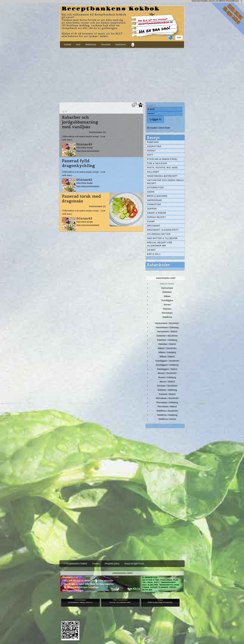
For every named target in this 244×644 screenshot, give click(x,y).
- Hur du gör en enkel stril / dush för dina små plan (87, 584)
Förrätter (154, 205)
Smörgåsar (154, 200)
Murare (167, 305)
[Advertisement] (122, 75)
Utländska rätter (159, 234)
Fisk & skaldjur (157, 163)
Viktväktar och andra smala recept (165, 182)
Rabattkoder (158, 265)
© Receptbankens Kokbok (75, 564)
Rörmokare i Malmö (167, 407)
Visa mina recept (84, 148)
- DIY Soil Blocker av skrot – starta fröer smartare (87, 581)
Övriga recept (156, 217)
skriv (78, 45)
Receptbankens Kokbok (111, 9)
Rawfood (153, 142)
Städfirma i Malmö (167, 419)
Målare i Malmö (167, 357)
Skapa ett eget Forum (134, 564)
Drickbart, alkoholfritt (163, 230)
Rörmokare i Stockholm (167, 398)
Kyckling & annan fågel (162, 159)
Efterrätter (155, 188)
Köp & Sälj (154, 254)
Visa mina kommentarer (88, 151)
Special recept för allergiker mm (160, 244)
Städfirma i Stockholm (167, 411)
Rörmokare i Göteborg (167, 402)
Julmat (151, 250)
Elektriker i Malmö (167, 344)
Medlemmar (91, 45)
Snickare (167, 309)
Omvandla (106, 45)
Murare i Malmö (167, 382)
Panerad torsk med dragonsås (81, 199)
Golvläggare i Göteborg (167, 365)
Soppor (152, 209)
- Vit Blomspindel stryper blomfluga (80, 587)
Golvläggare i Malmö (167, 369)
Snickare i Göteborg (167, 390)
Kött (150, 155)
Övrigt (151, 151)
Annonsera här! (166, 278)
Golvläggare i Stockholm (167, 361)
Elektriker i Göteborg (167, 340)
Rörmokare (167, 313)
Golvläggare (167, 300)
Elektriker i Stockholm (167, 336)
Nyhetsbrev (121, 45)
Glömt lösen (164, 128)
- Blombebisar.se (69, 577)
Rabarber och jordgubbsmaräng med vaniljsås (80, 122)
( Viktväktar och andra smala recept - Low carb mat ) (84, 138)
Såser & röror (157, 213)
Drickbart (154, 226)
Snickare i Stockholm (167, 386)
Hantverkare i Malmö (167, 331)
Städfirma (167, 317)
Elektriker (167, 292)
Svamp (151, 221)
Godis (151, 192)
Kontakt (68, 45)
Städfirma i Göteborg (167, 415)
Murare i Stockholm (167, 373)
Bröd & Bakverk (157, 196)
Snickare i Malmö (167, 394)
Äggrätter (154, 146)
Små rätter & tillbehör (162, 238)
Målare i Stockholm (167, 348)
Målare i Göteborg (167, 352)
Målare (167, 296)
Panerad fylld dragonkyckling (78, 163)
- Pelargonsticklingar (72, 590)
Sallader (153, 172)
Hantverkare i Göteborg (167, 327)
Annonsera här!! (122, 573)
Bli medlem (152, 128)
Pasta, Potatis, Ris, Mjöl (163, 168)
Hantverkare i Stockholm (167, 323)
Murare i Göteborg (167, 377)
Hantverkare (167, 288)
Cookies (96, 564)
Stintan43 (84, 144)
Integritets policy (112, 564)
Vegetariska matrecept (162, 176)
